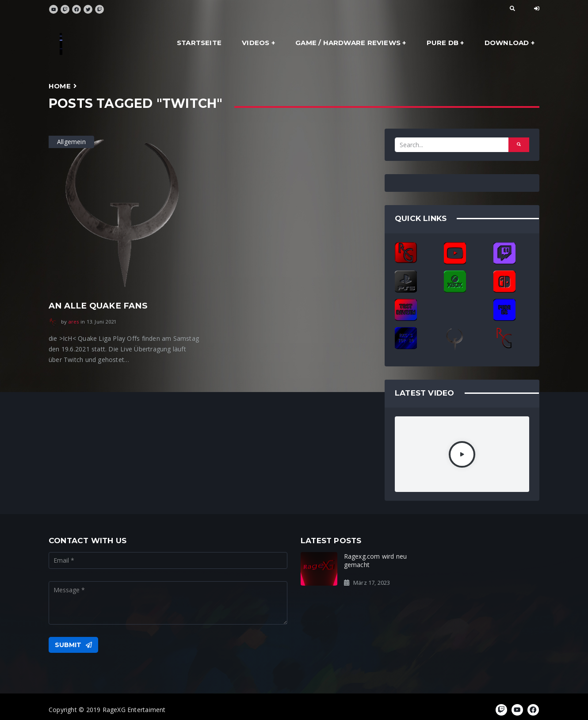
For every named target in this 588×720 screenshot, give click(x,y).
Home (60, 86)
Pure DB (443, 43)
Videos (256, 43)
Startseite (199, 43)
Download (507, 43)
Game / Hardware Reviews (348, 43)
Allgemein (71, 142)
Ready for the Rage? (496, 556)
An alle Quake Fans (98, 306)
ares (74, 322)
